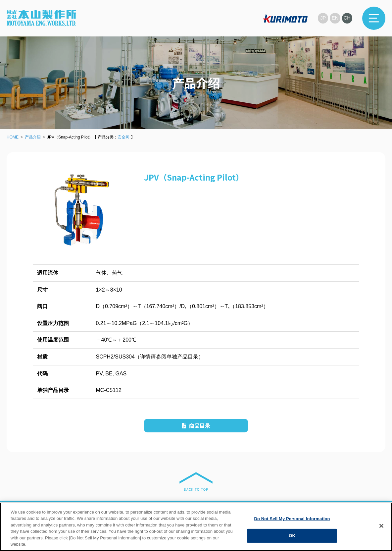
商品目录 (196, 425)
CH (347, 18)
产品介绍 (33, 137)
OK (292, 536)
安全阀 (123, 137)
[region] (196, 527)
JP (322, 18)
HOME (13, 137)
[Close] (381, 526)
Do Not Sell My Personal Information (292, 519)
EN (335, 18)
